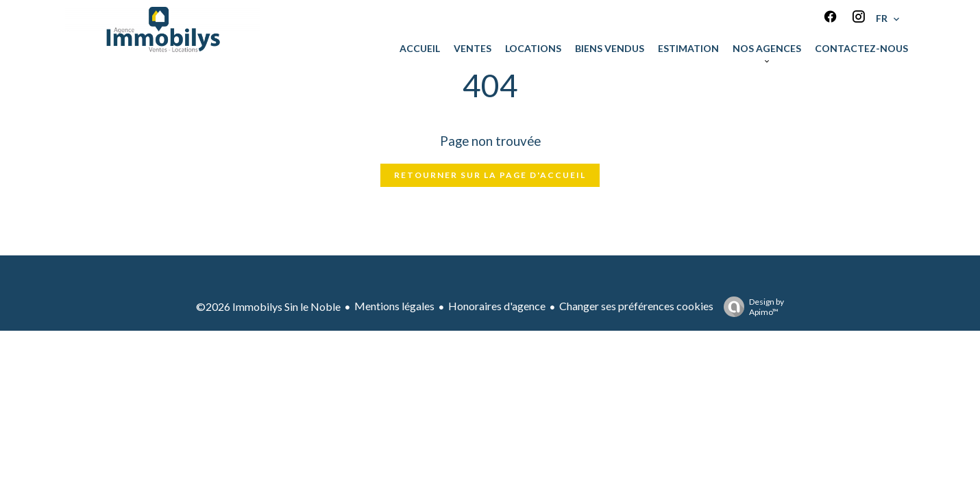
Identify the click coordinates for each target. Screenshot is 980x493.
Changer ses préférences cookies (636, 306)
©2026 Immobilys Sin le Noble (268, 306)
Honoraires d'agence (497, 306)
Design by (750, 307)
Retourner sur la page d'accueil (490, 175)
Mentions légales (394, 306)
